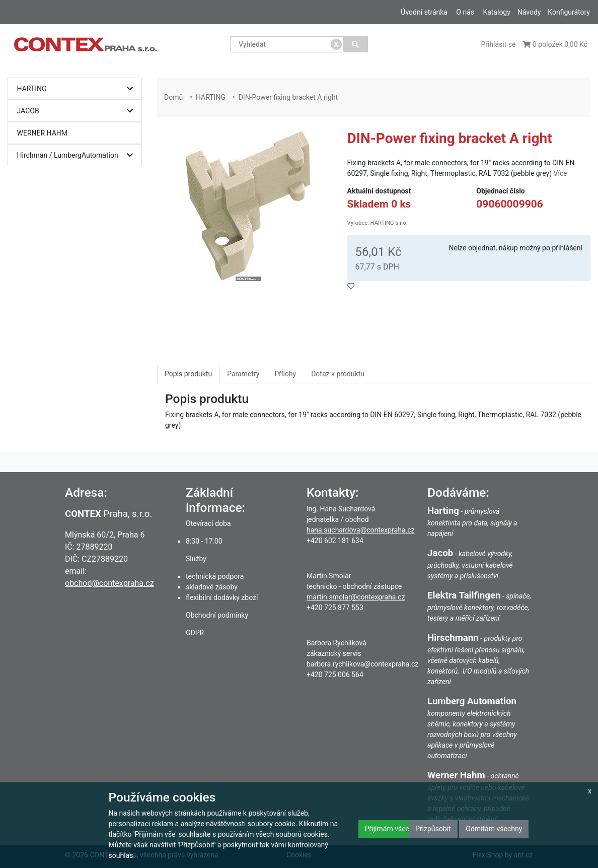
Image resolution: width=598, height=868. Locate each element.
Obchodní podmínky (217, 615)
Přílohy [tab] (285, 374)
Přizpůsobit (433, 829)
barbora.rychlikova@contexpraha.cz (362, 664)
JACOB (78, 111)
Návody (529, 12)
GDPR (195, 633)
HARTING (78, 89)
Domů (173, 97)
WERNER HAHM (43, 133)
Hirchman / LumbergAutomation (78, 155)
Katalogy (496, 12)
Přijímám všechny (393, 829)
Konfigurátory (569, 12)
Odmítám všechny (494, 829)
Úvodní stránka (424, 12)
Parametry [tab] (243, 374)
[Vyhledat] (356, 44)
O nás (465, 12)
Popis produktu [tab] (188, 374)
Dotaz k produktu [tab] (338, 374)
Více (560, 173)
